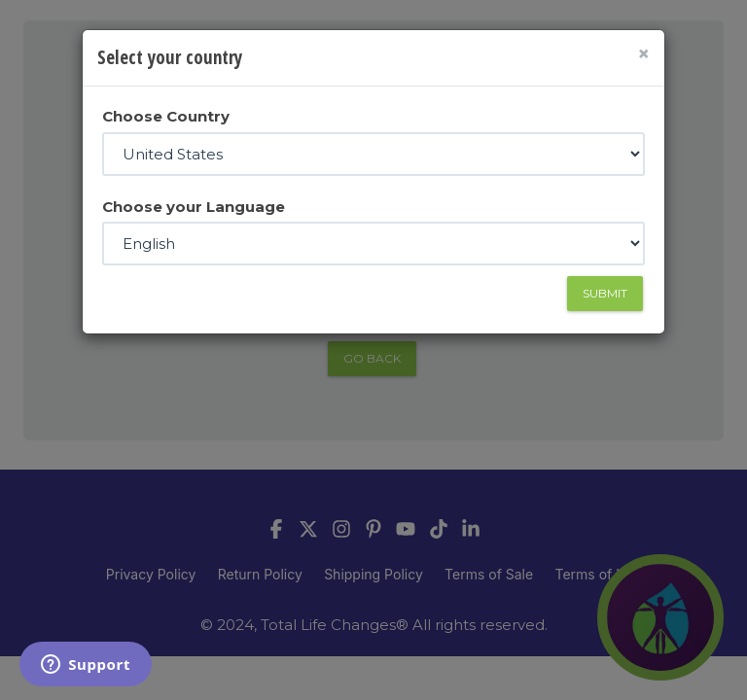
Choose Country (166, 116)
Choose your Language (194, 207)
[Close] (643, 54)
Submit (605, 293)
